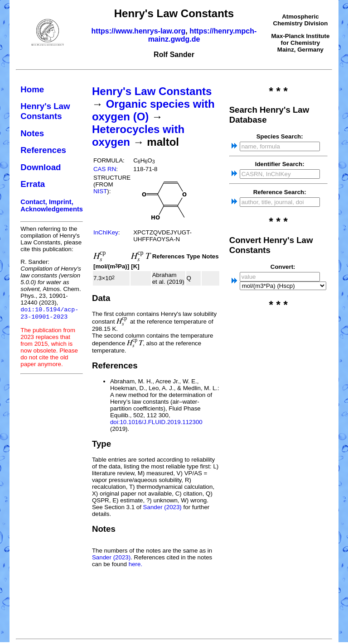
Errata (33, 184)
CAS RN (105, 169)
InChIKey (106, 232)
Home (32, 89)
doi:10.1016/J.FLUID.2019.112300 (156, 422)
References (43, 150)
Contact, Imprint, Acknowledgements (52, 205)
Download (41, 167)
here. (135, 564)
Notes (32, 133)
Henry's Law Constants (45, 111)
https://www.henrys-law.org (139, 31)
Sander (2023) (162, 507)
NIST (100, 191)
